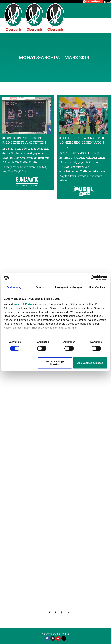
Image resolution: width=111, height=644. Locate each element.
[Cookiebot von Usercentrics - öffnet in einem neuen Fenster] (93, 278)
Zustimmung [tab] (14, 287)
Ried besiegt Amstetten (24, 142)
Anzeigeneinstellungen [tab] (68, 287)
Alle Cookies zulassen (90, 363)
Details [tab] (39, 287)
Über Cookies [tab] (97, 287)
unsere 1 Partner (24, 304)
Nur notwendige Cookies (55, 363)
